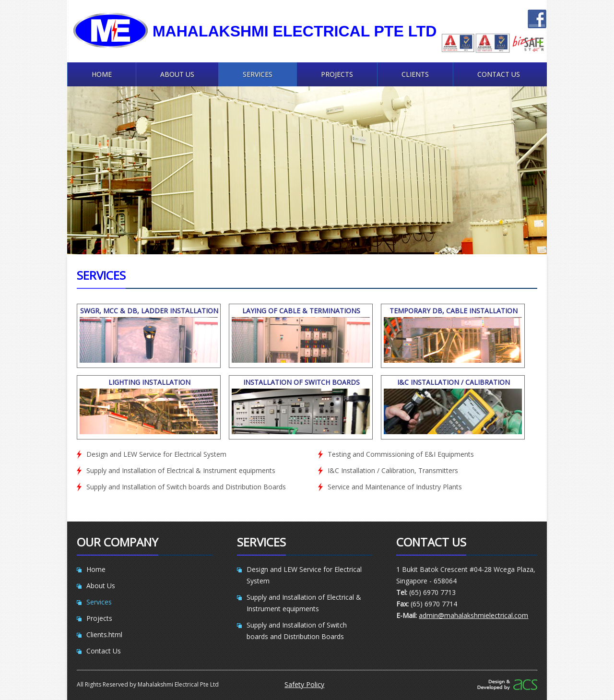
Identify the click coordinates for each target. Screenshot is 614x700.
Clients (415, 74)
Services (258, 74)
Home (102, 74)
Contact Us (499, 74)
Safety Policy (304, 684)
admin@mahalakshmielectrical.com (473, 615)
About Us (177, 74)
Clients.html (104, 635)
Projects (337, 74)
